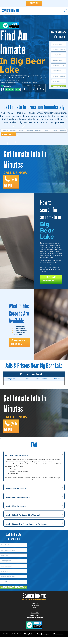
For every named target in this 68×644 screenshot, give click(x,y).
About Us (35, 611)
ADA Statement (59, 641)
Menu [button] (65, 12)
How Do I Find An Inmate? (16, 496)
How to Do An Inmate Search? (17, 505)
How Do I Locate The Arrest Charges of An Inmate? (26, 532)
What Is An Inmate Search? (16, 463)
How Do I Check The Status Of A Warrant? (23, 523)
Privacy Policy (28, 641)
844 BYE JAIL (34, 3)
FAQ (35, 616)
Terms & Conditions (43, 641)
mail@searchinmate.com (35, 625)
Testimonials (35, 613)
